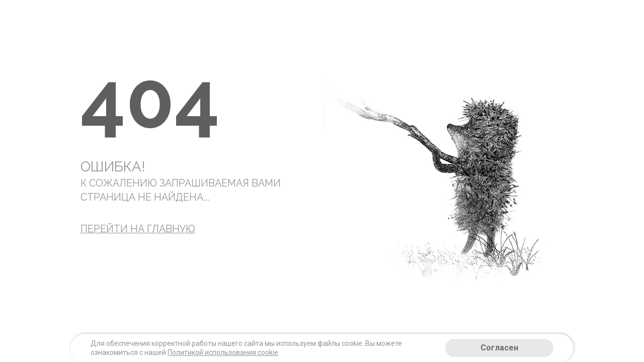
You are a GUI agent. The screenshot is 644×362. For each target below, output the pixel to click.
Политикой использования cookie (223, 352)
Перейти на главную (138, 229)
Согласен (499, 348)
